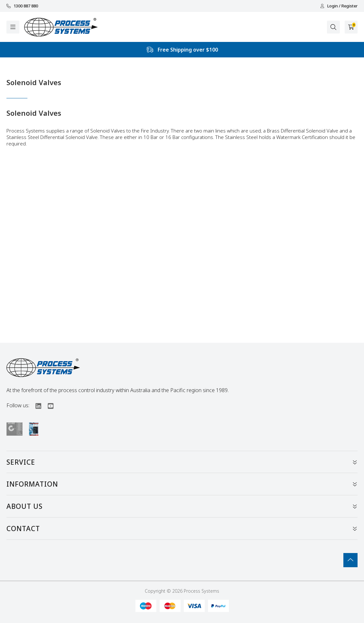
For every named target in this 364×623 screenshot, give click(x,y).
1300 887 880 (22, 6)
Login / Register (339, 6)
